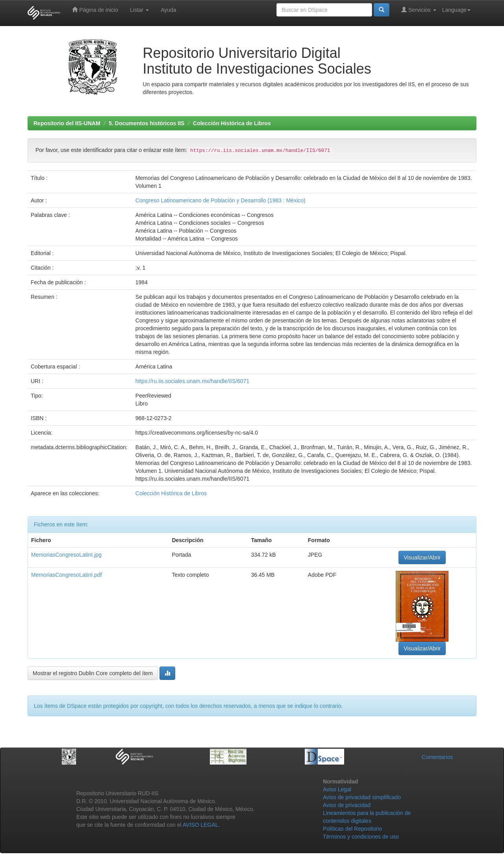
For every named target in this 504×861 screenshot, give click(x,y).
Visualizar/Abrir (422, 557)
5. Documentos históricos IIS (146, 123)
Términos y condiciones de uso (361, 837)
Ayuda (168, 10)
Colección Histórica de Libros (232, 123)
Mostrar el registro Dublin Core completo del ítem (93, 673)
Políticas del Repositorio (352, 829)
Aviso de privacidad (347, 805)
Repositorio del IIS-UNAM (67, 123)
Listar (139, 10)
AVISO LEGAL (201, 825)
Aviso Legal (337, 789)
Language (456, 10)
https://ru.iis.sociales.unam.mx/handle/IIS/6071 (192, 381)
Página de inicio (95, 10)
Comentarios (437, 757)
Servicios (419, 10)
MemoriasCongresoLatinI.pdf (67, 575)
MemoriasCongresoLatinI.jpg (66, 555)
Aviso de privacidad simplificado (362, 797)
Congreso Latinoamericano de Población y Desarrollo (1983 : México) (220, 200)
